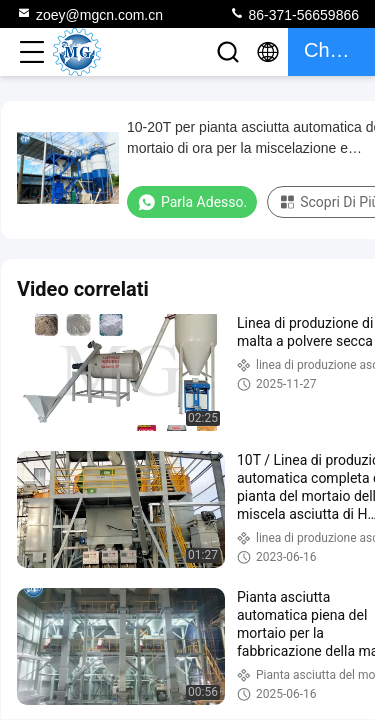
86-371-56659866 (294, 14)
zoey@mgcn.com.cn (89, 14)
